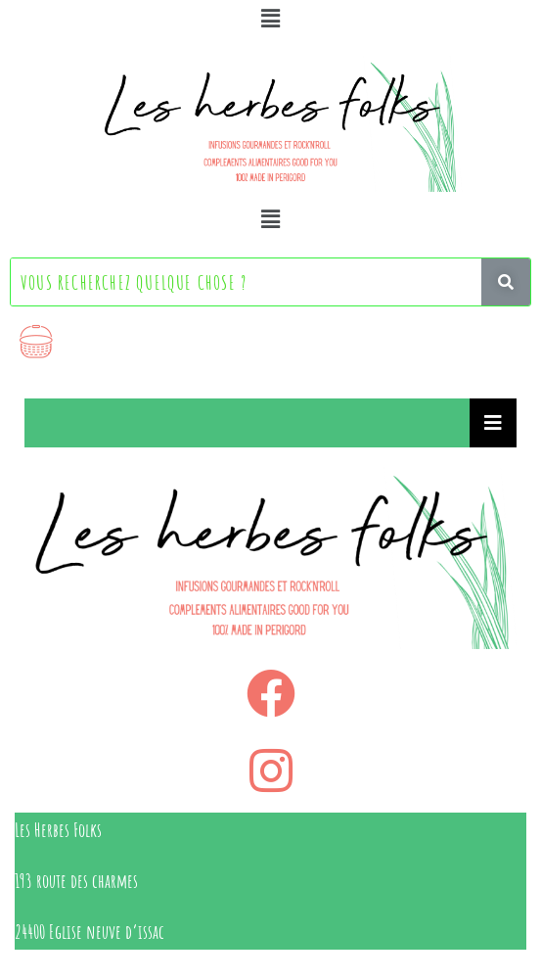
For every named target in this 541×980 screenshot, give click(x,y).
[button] (270, 18)
